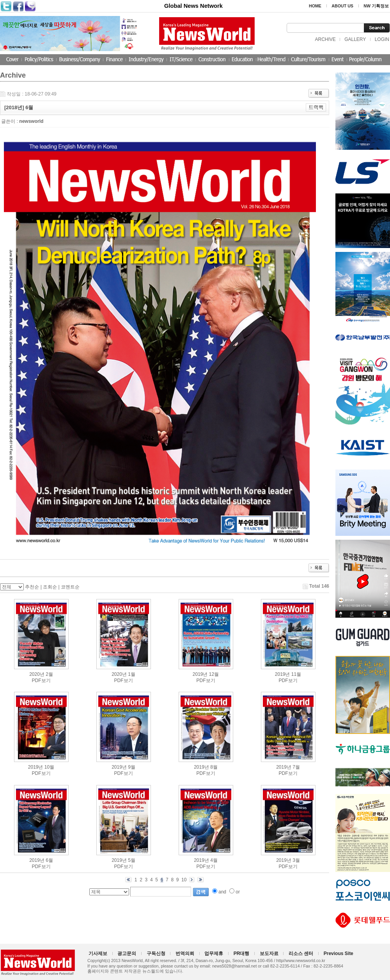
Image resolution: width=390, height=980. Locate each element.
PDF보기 (41, 681)
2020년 (37, 674)
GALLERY (355, 39)
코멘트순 (70, 587)
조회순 (50, 587)
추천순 (32, 587)
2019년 (200, 674)
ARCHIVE (325, 39)
